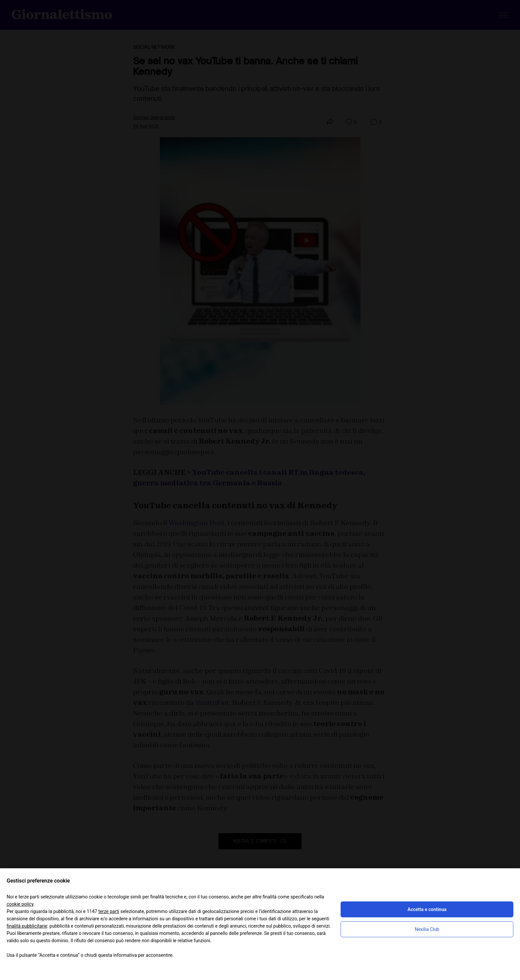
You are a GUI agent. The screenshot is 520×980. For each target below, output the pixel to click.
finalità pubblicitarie (27, 926)
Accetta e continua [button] (427, 909)
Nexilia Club (427, 929)
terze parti (109, 911)
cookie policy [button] (20, 904)
